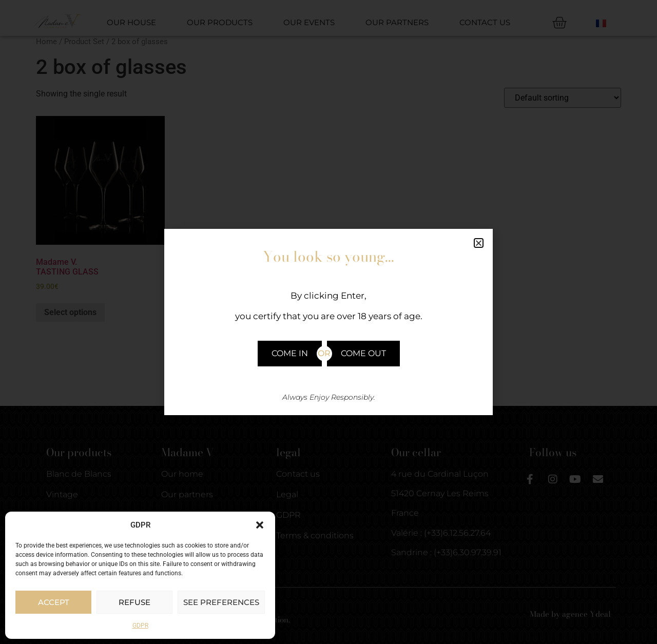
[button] (260, 525)
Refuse (134, 602)
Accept (54, 602)
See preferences (221, 602)
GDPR (140, 626)
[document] (328, 322)
